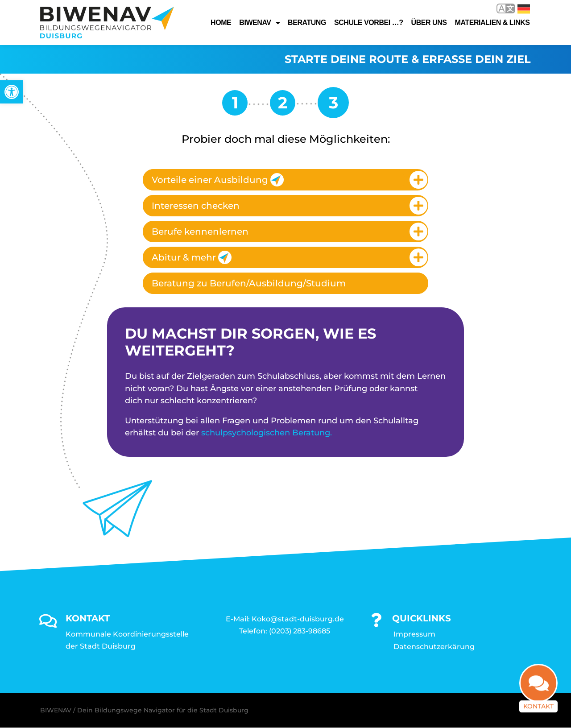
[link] (12, 92)
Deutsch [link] (524, 9)
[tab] (285, 180)
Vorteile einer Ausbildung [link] (218, 180)
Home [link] (221, 23)
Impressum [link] (414, 635)
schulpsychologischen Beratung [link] (266, 433)
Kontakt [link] (538, 711)
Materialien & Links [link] (492, 23)
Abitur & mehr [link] (192, 257)
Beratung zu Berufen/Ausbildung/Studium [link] (249, 283)
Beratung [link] (307, 23)
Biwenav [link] (259, 23)
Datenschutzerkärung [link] (434, 647)
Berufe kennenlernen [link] (200, 232)
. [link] (331, 433)
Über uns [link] (429, 23)
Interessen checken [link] (196, 206)
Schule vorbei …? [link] (369, 23)
